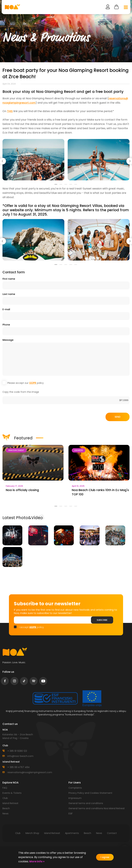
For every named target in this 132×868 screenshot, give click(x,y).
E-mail (6, 309)
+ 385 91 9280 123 (17, 751)
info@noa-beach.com (20, 756)
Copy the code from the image (21, 392)
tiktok (24, 681)
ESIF (71, 814)
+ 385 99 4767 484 (19, 767)
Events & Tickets (12, 793)
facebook (5, 681)
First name (9, 279)
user (108, 7)
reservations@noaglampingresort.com (30, 772)
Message (8, 340)
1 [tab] (56, 186)
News (5, 814)
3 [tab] (66, 186)
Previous (2, 160)
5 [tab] (76, 186)
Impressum (75, 798)
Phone (6, 325)
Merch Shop (32, 833)
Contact (112, 833)
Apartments (72, 833)
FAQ (5, 788)
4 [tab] (71, 186)
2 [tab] (61, 186)
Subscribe (102, 620)
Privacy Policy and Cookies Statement (90, 793)
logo (15, 652)
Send (118, 417)
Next (130, 160)
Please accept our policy (26, 383)
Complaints (75, 788)
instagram (14, 681)
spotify (34, 681)
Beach (6, 808)
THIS (10, 111)
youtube (43, 681)
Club (5, 798)
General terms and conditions (86, 803)
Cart (116, 7)
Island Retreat (10, 803)
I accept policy (31, 627)
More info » (37, 861)
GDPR (33, 383)
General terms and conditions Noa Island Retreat (97, 808)
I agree (105, 857)
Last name (9, 294)
